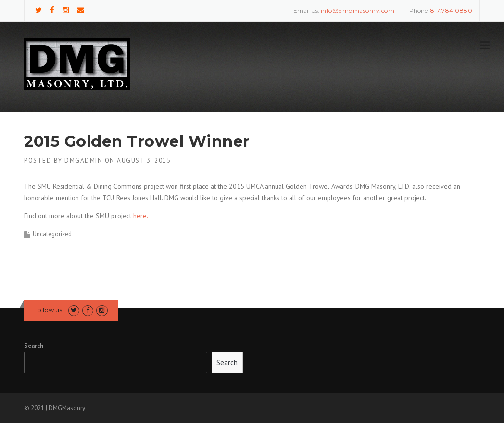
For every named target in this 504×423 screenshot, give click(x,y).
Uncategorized (52, 234)
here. (141, 216)
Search (34, 346)
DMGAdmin (83, 160)
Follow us (48, 310)
